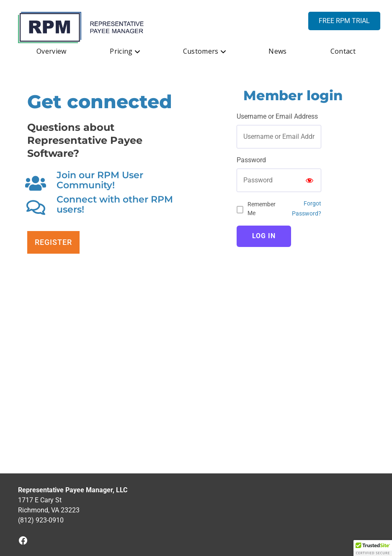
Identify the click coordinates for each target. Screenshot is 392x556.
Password (251, 160)
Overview (52, 51)
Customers (201, 51)
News (277, 51)
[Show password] (309, 180)
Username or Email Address (277, 116)
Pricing (121, 51)
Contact (343, 51)
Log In (264, 236)
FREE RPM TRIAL (344, 21)
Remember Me (262, 209)
